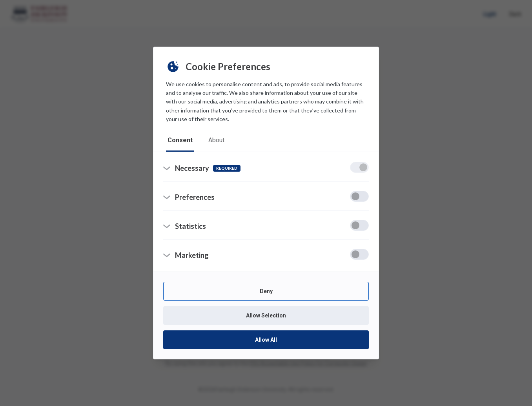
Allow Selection (266, 315)
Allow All (266, 340)
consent (180, 140)
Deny (266, 291)
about (216, 140)
